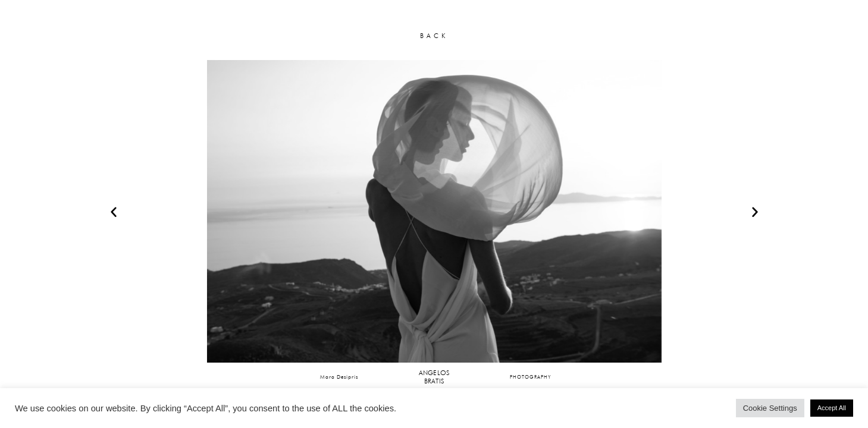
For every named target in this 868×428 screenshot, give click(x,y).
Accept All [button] (832, 408)
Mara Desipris (339, 377)
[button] (114, 212)
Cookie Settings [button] (770, 408)
